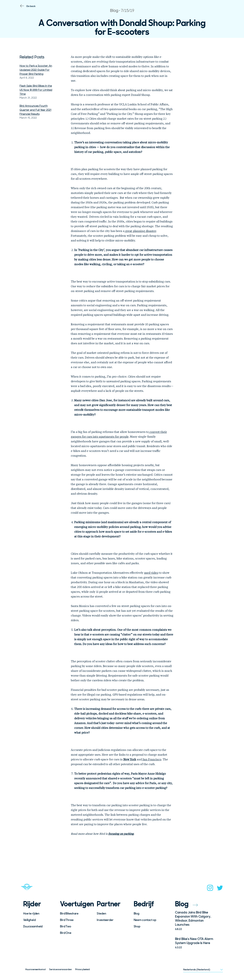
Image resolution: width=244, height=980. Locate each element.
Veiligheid (29, 920)
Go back (31, 6)
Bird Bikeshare (69, 913)
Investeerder (105, 920)
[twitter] (220, 889)
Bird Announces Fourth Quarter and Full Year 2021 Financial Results (35, 110)
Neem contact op (145, 920)
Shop (137, 926)
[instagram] (210, 889)
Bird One (66, 933)
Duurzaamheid (33, 926)
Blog (136, 913)
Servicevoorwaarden (60, 969)
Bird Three (67, 920)
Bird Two (66, 926)
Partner (109, 904)
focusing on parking (121, 834)
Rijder (32, 904)
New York (130, 760)
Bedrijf (144, 904)
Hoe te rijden (31, 913)
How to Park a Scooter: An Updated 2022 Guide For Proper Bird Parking (36, 70)
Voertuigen (76, 904)
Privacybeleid (83, 969)
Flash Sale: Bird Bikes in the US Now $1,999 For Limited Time (36, 90)
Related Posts (32, 57)
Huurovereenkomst (35, 969)
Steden (101, 913)
